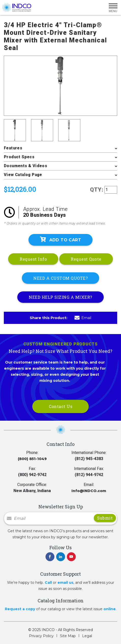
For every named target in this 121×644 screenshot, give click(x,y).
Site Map (68, 636)
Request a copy (20, 609)
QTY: (97, 190)
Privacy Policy (41, 636)
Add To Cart (60, 240)
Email (83, 318)
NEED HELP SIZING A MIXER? (60, 297)
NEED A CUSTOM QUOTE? (60, 278)
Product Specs (19, 157)
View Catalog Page (23, 175)
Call (48, 583)
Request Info (33, 259)
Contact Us (60, 406)
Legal (87, 636)
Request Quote (86, 259)
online (110, 609)
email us (65, 583)
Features (13, 148)
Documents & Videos (25, 166)
